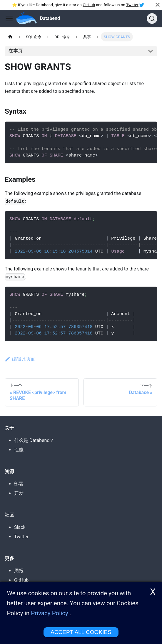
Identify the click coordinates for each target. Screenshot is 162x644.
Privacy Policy (50, 615)
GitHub (89, 5)
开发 (19, 493)
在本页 (16, 51)
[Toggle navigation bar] (9, 19)
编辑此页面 (20, 359)
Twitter (132, 5)
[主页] (10, 37)
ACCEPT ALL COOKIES (81, 634)
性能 (19, 450)
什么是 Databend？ (34, 440)
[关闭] (158, 5)
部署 (19, 484)
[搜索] (152, 19)
